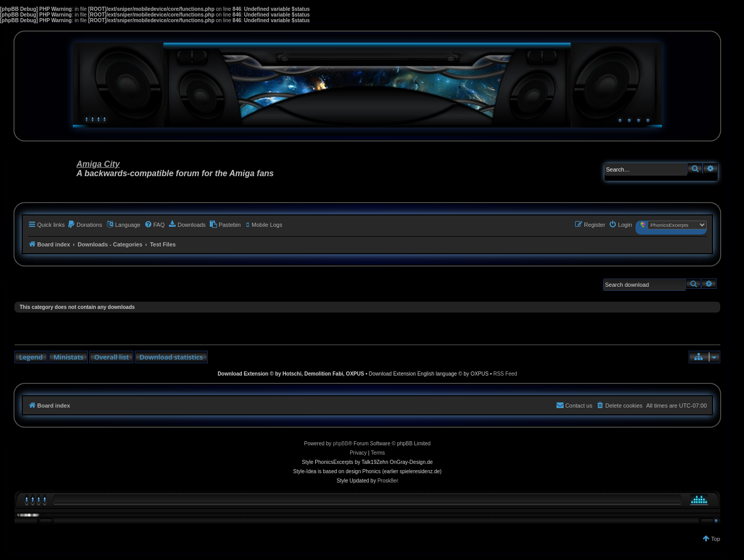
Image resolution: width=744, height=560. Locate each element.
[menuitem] (85, 225)
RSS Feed (505, 374)
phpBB (340, 444)
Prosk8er (388, 481)
